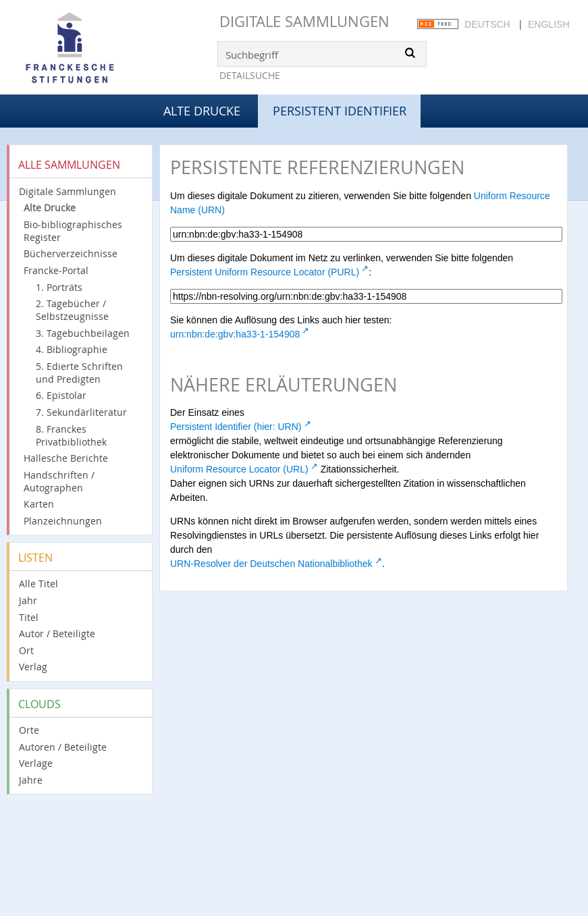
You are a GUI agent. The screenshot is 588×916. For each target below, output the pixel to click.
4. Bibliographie (72, 349)
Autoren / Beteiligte (63, 747)
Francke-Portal (56, 270)
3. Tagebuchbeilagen (83, 333)
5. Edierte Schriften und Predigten (79, 373)
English (549, 24)
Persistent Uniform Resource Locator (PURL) (265, 272)
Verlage (36, 763)
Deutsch (487, 24)
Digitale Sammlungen (304, 21)
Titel (29, 617)
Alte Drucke (202, 111)
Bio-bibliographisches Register (73, 231)
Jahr (28, 600)
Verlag (33, 667)
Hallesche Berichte (66, 458)
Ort (26, 650)
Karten (39, 504)
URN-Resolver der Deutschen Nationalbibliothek (271, 564)
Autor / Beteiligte (57, 634)
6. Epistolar (61, 395)
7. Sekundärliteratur (81, 412)
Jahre (31, 780)
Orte (29, 730)
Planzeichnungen (63, 521)
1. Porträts (59, 287)
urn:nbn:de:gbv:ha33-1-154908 (235, 334)
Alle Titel (38, 584)
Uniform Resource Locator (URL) (239, 469)
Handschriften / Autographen (59, 481)
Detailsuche (250, 75)
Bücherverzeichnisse (71, 253)
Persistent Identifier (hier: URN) (236, 427)
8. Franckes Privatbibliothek (71, 435)
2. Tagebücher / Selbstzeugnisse (72, 310)
